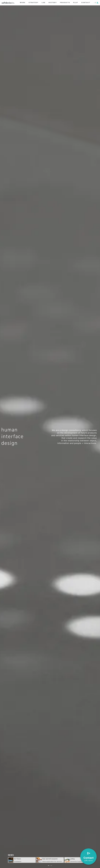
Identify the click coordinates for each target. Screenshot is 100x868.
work (23, 3)
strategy (34, 3)
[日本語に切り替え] (96, 3)
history (53, 3)
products (65, 3)
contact (86, 3)
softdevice (9, 3)
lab (43, 3)
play (76, 3)
